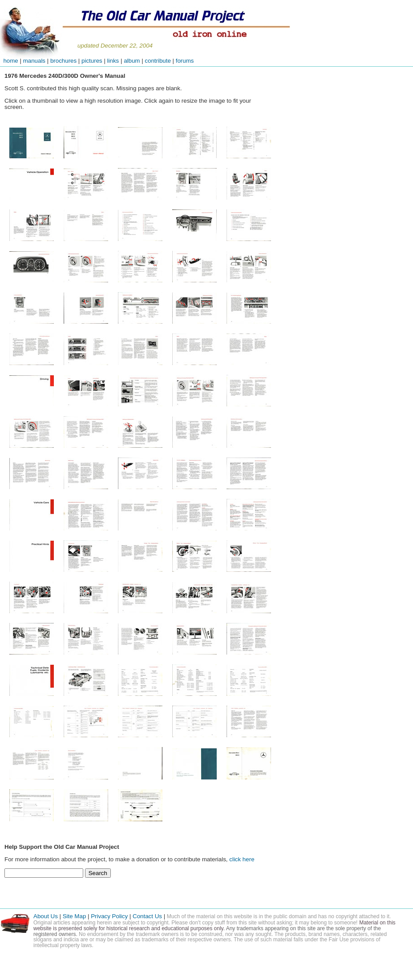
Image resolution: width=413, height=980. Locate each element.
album (132, 61)
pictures (92, 61)
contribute (158, 61)
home (9, 61)
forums (185, 61)
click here (242, 859)
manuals (34, 61)
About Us (46, 916)
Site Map (75, 916)
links (113, 61)
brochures (63, 61)
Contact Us (148, 916)
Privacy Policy (109, 916)
